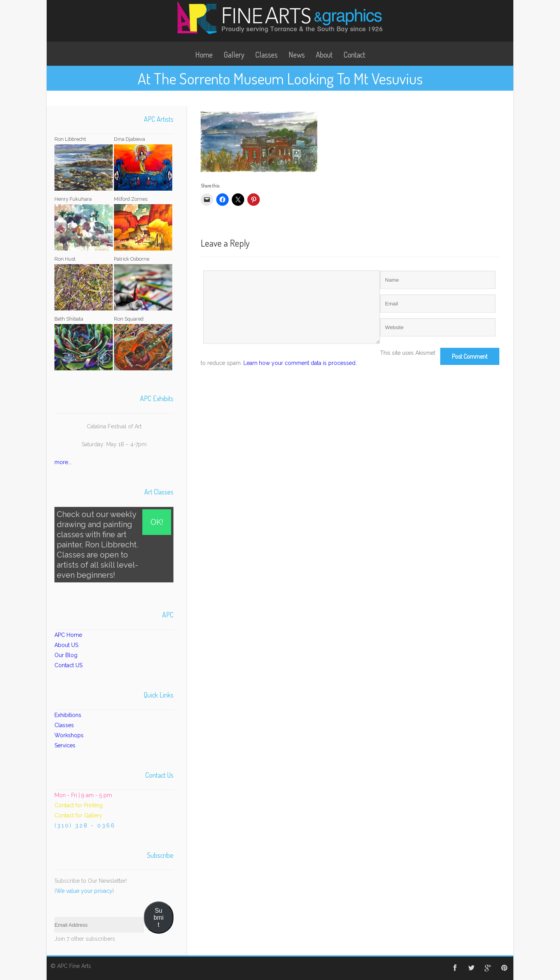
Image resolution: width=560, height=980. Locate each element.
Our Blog (66, 655)
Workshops (69, 735)
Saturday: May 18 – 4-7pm (114, 444)
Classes (266, 54)
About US (66, 645)
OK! (157, 522)
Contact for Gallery (78, 815)
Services (65, 745)
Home (204, 54)
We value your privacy (84, 891)
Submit (158, 918)
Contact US (68, 665)
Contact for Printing (79, 805)
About (324, 54)
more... (63, 462)
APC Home (68, 635)
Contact (354, 54)
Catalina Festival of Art (114, 426)
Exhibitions (68, 715)
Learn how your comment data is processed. (300, 363)
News (297, 54)
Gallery (234, 54)
